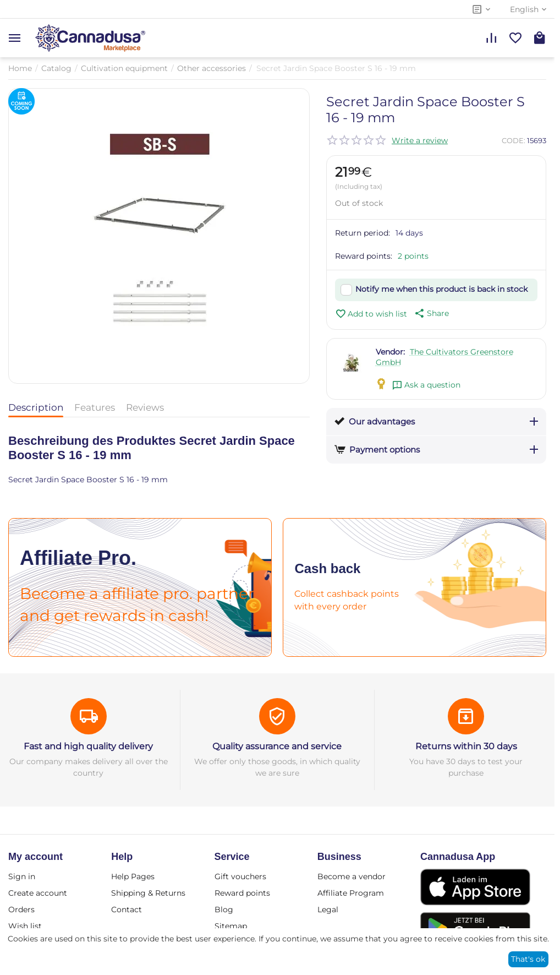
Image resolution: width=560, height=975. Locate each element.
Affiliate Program (351, 893)
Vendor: (390, 352)
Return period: (363, 233)
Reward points (242, 893)
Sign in (22, 876)
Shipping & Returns (148, 893)
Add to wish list (371, 314)
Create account (38, 893)
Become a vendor (352, 876)
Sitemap (231, 926)
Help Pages (133, 876)
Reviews (145, 407)
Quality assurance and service (277, 746)
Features (95, 407)
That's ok (528, 959)
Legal (328, 909)
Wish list (25, 926)
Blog (224, 909)
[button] (431, 313)
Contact (127, 909)
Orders (21, 909)
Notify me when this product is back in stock (441, 289)
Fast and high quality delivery (88, 746)
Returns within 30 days (466, 746)
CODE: (514, 140)
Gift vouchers (240, 876)
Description (36, 407)
